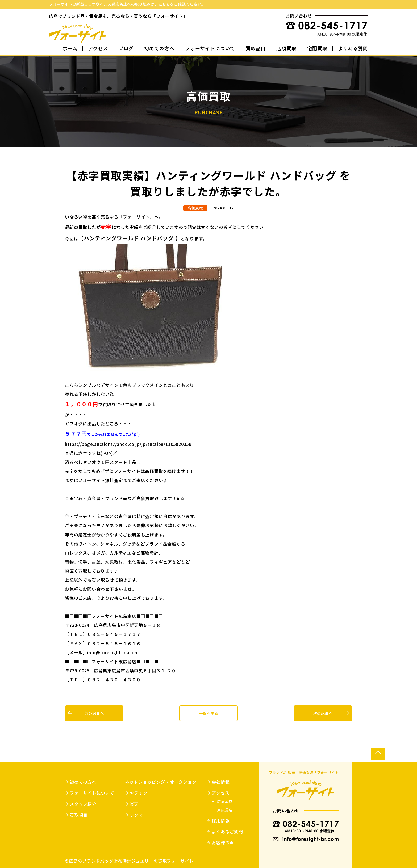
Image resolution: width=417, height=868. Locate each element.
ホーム (70, 49)
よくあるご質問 (227, 832)
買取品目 (256, 49)
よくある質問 (353, 49)
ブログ (126, 49)
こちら (164, 4)
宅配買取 (317, 49)
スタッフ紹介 (83, 804)
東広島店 (225, 810)
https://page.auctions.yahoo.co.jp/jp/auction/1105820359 (128, 444)
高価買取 (195, 208)
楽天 (134, 804)
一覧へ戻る (208, 713)
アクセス (98, 49)
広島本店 (225, 802)
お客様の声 (223, 842)
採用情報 (221, 820)
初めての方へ (159, 49)
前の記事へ (94, 713)
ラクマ (136, 815)
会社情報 (221, 782)
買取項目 (79, 815)
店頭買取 (286, 49)
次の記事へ (323, 713)
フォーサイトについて (210, 49)
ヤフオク (139, 793)
